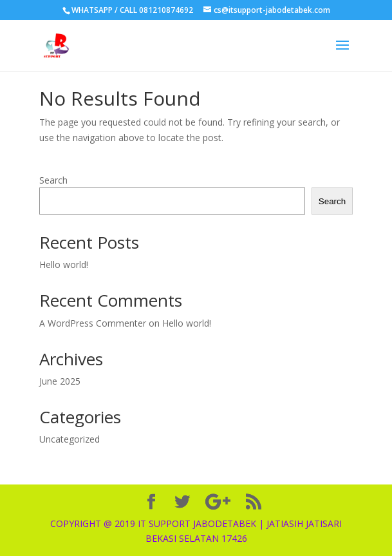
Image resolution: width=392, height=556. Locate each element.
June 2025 (60, 381)
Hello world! (64, 264)
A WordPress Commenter (93, 323)
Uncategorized (70, 439)
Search (53, 180)
